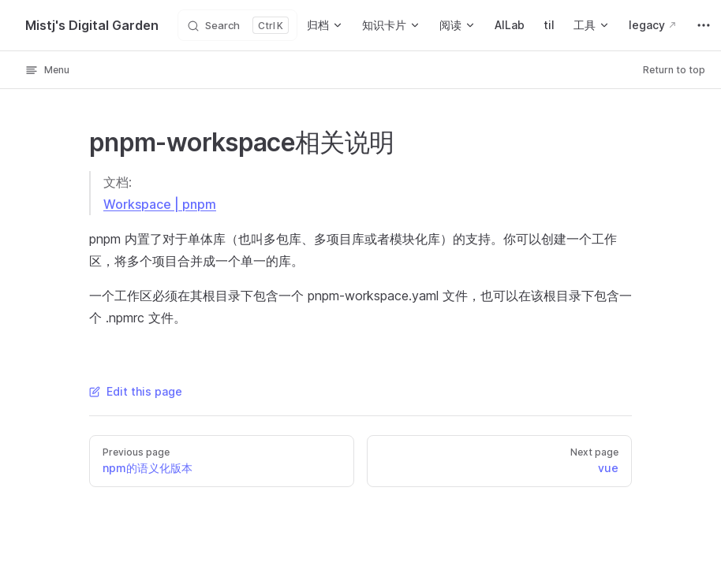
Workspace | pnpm (160, 204)
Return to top (674, 70)
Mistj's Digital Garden (92, 25)
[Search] (237, 25)
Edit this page (136, 391)
